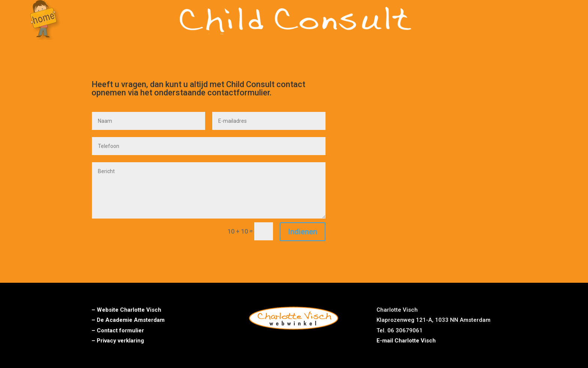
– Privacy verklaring (118, 341)
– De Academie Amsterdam (128, 320)
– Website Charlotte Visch (126, 310)
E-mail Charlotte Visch (406, 341)
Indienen (303, 232)
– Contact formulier (118, 330)
